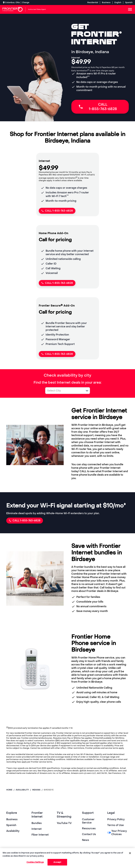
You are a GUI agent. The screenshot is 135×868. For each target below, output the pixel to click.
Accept (57, 862)
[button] (87, 391)
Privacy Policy (116, 819)
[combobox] (64, 391)
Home (9, 790)
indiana (36, 790)
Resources (89, 828)
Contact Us (89, 834)
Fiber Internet (40, 835)
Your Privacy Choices (117, 833)
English (118, 3)
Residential (93, 3)
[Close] (130, 853)
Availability (13, 831)
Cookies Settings (35, 862)
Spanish (129, 3)
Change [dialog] (26, 3)
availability (22, 790)
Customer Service (88, 821)
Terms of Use (115, 825)
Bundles (37, 823)
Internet (37, 829)
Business (106, 3)
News (86, 840)
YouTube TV (64, 823)
